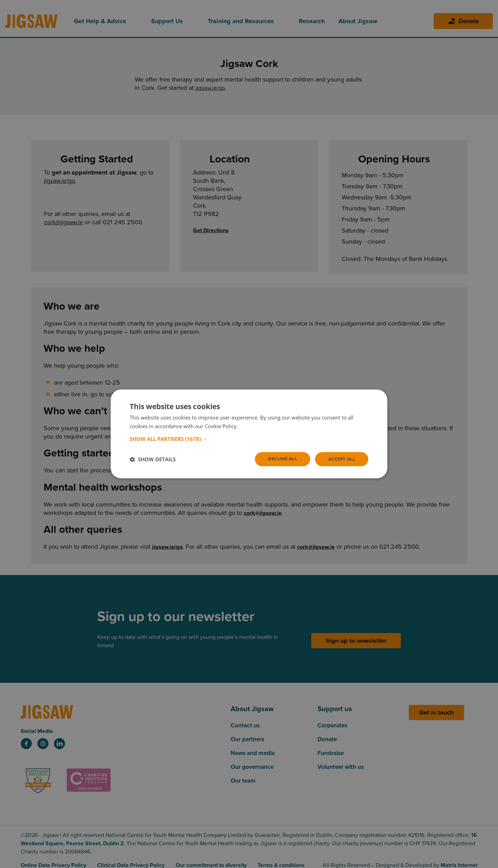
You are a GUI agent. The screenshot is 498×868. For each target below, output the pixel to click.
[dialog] (249, 434)
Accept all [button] (340, 459)
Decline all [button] (278, 459)
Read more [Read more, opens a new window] (252, 426)
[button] (249, 438)
